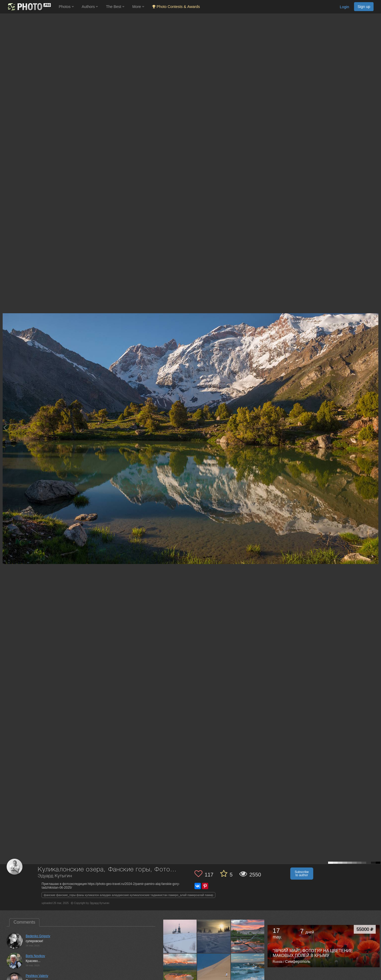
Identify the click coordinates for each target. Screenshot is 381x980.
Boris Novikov (35, 956)
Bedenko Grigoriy (38, 936)
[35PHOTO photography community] (29, 7)
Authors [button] (90, 7)
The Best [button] (115, 7)
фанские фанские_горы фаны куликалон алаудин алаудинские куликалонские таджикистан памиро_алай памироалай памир (128, 895)
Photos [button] (66, 7)
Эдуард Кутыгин (55, 876)
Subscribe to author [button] (302, 874)
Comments (24, 922)
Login (344, 7)
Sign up (364, 7)
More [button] (138, 7)
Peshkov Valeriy (37, 976)
